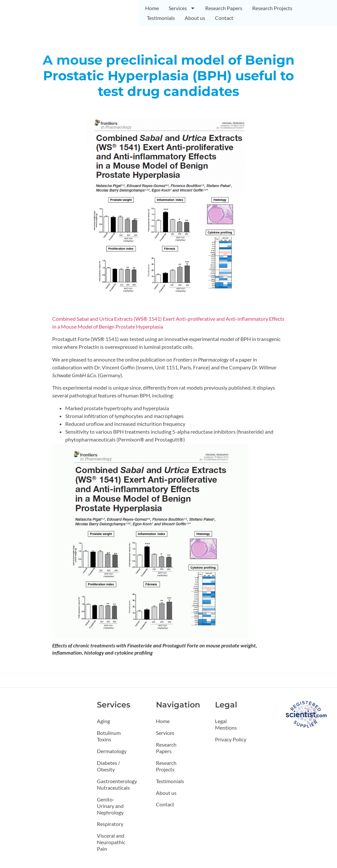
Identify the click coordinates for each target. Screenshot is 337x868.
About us (195, 18)
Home (152, 8)
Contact (224, 18)
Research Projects (272, 8)
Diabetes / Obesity (108, 766)
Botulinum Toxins (109, 736)
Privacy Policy (231, 739)
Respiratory (110, 824)
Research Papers (224, 8)
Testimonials (161, 18)
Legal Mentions (226, 724)
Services (182, 8)
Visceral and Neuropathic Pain (111, 842)
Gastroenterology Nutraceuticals (114, 784)
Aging (103, 721)
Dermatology (112, 751)
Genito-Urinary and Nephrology (110, 806)
